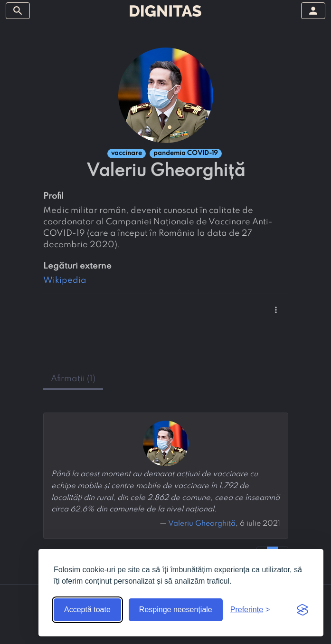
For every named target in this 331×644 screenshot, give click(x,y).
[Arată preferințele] (250, 610)
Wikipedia (65, 280)
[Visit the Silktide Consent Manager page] (303, 610)
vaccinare (127, 153)
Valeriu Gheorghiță (202, 524)
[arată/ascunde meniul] (18, 11)
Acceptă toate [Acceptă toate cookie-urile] (87, 610)
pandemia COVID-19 (186, 153)
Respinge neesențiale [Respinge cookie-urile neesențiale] (176, 610)
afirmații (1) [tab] (73, 379)
